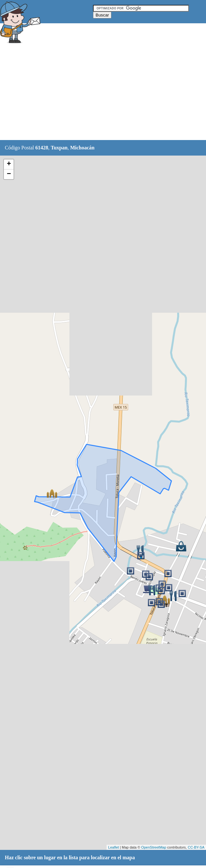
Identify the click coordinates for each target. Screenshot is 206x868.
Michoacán (82, 148)
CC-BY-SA (196, 847)
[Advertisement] (103, 93)
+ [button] (9, 164)
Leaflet (113, 847)
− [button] (9, 174)
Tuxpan (59, 148)
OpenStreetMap (154, 847)
